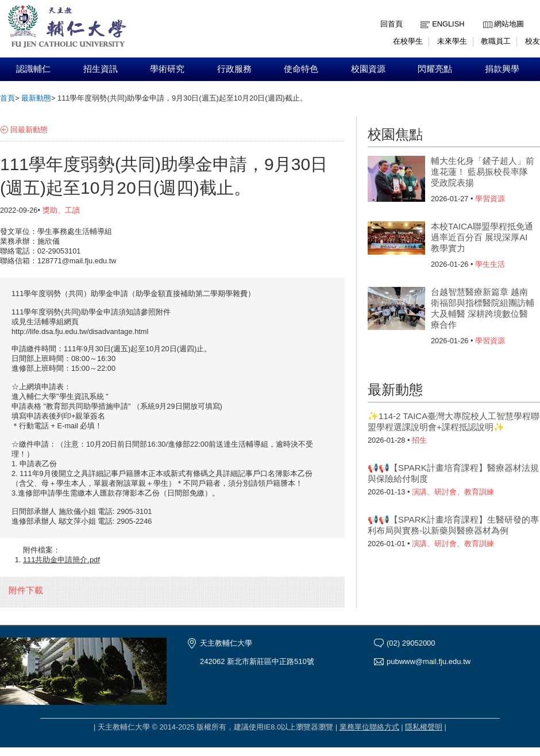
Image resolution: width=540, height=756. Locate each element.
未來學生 (452, 41)
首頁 (7, 98)
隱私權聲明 (424, 727)
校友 (533, 41)
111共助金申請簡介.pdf (61, 560)
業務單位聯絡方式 (369, 727)
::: (486, 15)
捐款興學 (502, 69)
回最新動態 (29, 130)
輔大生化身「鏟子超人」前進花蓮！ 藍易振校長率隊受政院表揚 (483, 172)
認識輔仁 (33, 69)
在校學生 (408, 41)
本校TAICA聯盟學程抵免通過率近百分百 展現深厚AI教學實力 (482, 237)
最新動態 (36, 98)
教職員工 (496, 41)
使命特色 (301, 69)
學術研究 (167, 69)
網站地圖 (509, 24)
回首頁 (392, 24)
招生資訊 (101, 69)
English (448, 24)
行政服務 (234, 69)
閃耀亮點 (435, 69)
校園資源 (368, 69)
